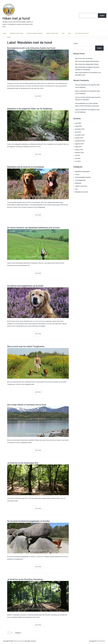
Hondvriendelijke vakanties (35, 33)
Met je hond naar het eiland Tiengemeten (26, 346)
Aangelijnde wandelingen (82, 172)
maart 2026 (78, 126)
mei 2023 (78, 161)
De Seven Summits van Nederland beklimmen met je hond (33, 228)
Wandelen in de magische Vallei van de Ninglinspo (30, 109)
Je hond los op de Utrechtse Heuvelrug (25, 579)
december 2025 (80, 129)
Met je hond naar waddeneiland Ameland (87, 61)
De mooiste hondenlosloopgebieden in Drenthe (28, 521)
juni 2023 (78, 158)
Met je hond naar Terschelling (84, 58)
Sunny (77, 85)
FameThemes (101, 641)
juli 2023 (78, 155)
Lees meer (38, 96)
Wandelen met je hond (16, 33)
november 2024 (80, 135)
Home (4, 33)
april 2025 (78, 132)
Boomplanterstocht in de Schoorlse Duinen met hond (31, 48)
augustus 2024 (79, 144)
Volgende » (18, 633)
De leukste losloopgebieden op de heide (25, 286)
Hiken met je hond (16, 18)
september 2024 (80, 141)
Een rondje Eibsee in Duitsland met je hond (27, 405)
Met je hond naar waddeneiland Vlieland (87, 64)
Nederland (78, 183)
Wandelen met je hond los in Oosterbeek (25, 167)
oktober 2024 (79, 138)
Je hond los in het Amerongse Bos (23, 463)
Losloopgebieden (80, 180)
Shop (70, 33)
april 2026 (78, 123)
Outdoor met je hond (52, 33)
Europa (77, 174)
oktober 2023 (79, 150)
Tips (63, 33)
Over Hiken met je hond (82, 33)
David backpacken (80, 103)
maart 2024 (78, 147)
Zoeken (102, 15)
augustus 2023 (79, 153)
